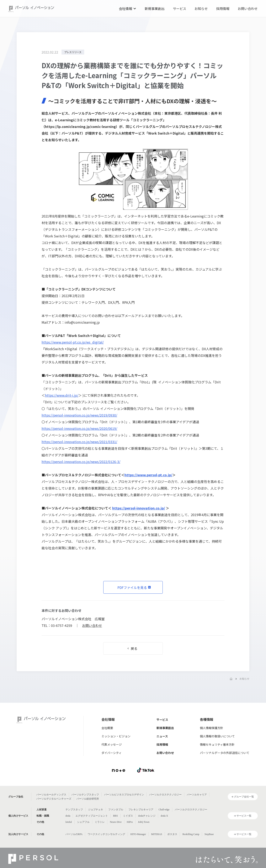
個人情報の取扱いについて (217, 736)
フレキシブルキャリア (141, 810)
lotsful (69, 822)
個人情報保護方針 (212, 728)
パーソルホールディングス (51, 795)
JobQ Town (144, 822)
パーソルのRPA (74, 834)
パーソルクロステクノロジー (165, 795)
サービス (180, 9)
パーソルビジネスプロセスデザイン (124, 795)
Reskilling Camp (191, 834)
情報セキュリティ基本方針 (217, 744)
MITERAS (157, 834)
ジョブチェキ (96, 810)
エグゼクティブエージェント (92, 816)
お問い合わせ (248, 9)
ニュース (162, 736)
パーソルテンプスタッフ (85, 795)
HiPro (130, 822)
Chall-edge (164, 810)
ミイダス (128, 816)
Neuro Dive (116, 822)
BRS (115, 816)
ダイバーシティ (111, 753)
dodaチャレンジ (147, 816)
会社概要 (107, 728)
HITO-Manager (138, 834)
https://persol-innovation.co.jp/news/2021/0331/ (79, 442)
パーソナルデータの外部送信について (225, 753)
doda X (164, 816)
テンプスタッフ (74, 810)
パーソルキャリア (197, 795)
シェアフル (83, 822)
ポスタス (172, 834)
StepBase (209, 834)
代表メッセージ (112, 744)
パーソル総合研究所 (88, 799)
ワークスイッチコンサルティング (106, 834)
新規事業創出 (155, 9)
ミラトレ (100, 822)
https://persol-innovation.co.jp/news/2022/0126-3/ (81, 462)
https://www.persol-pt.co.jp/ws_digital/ (73, 342)
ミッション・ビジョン (116, 736)
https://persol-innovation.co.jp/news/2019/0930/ (79, 415)
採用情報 (223, 9)
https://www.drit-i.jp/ (62, 395)
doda (68, 816)
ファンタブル (116, 810)
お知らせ (201, 9)
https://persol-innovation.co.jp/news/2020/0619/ (79, 428)
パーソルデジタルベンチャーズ (54, 799)
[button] (128, 9)
